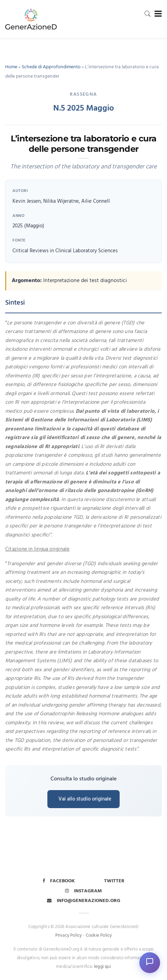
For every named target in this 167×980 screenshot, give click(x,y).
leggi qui (103, 967)
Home (11, 67)
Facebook (59, 881)
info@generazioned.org (84, 901)
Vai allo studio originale (85, 799)
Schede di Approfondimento (51, 67)
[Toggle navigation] (157, 14)
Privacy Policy (69, 935)
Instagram (83, 891)
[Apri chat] (150, 963)
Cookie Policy (99, 935)
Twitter (114, 881)
